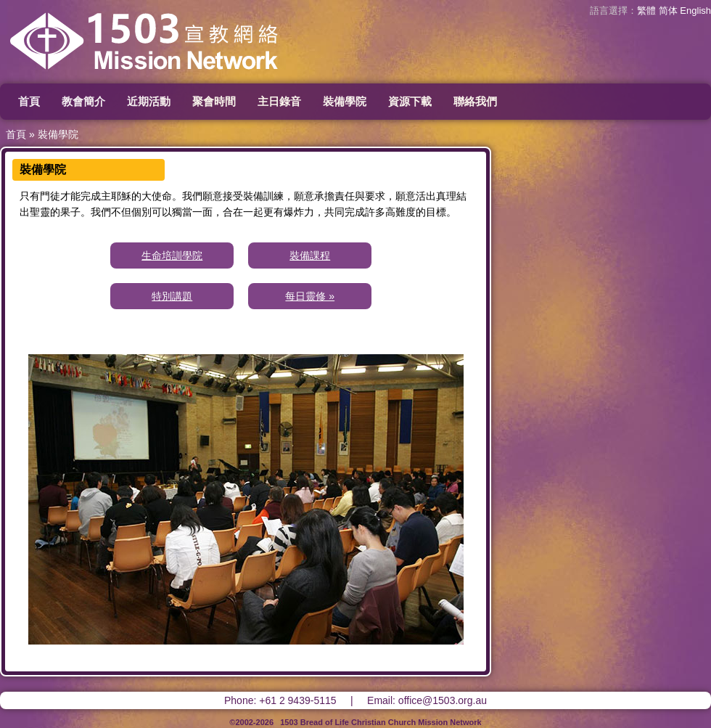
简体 (668, 11)
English (695, 11)
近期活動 (149, 101)
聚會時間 (214, 101)
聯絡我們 (475, 101)
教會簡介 (83, 101)
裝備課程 (310, 255)
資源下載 (410, 101)
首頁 (29, 101)
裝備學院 (345, 101)
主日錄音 (279, 101)
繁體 (646, 11)
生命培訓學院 (172, 255)
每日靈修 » (310, 296)
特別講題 (172, 296)
